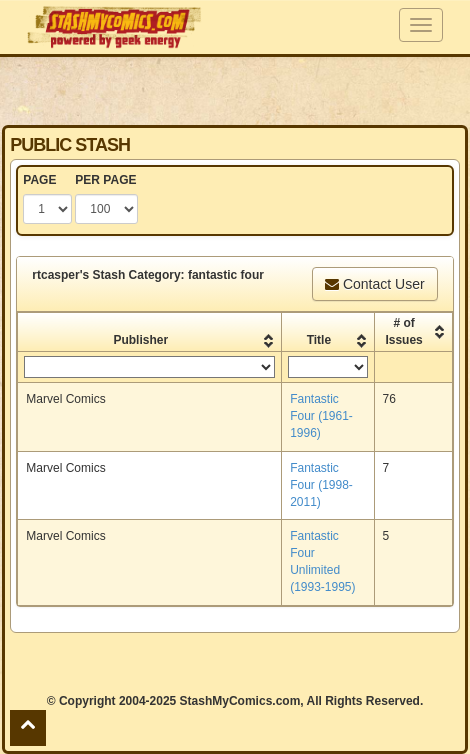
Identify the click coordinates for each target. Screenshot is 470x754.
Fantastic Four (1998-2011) (321, 485)
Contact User (375, 284)
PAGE (39, 180)
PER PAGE (105, 180)
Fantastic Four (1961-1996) (321, 416)
